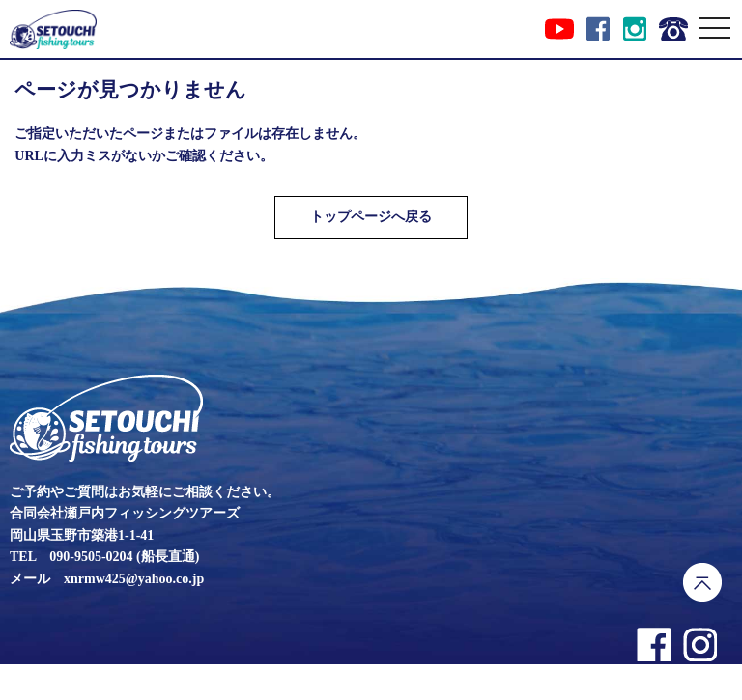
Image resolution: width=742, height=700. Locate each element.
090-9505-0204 (91, 557)
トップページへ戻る (371, 217)
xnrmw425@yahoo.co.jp (134, 579)
